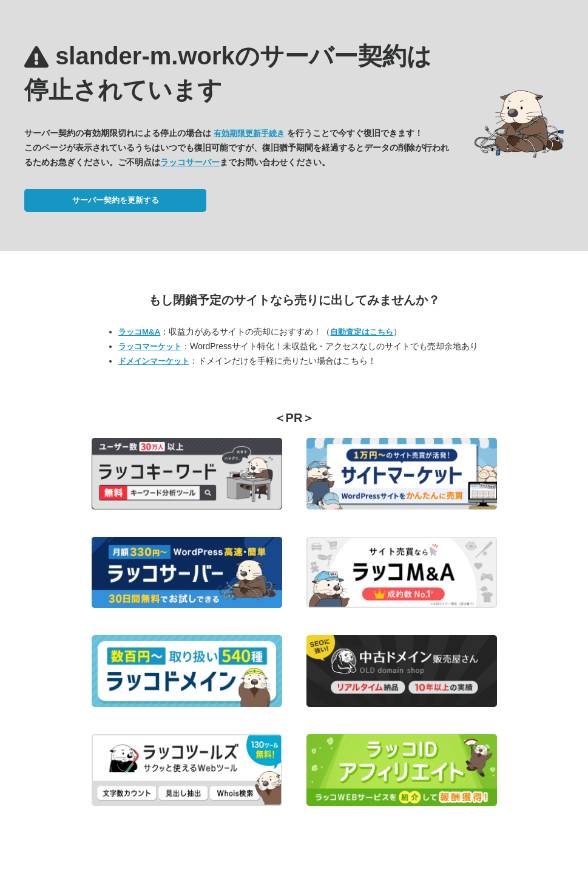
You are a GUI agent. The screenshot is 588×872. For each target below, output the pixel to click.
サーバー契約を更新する (116, 200)
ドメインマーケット (154, 361)
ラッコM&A (139, 332)
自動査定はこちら (362, 332)
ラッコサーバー (190, 162)
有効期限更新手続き (249, 133)
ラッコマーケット (150, 346)
